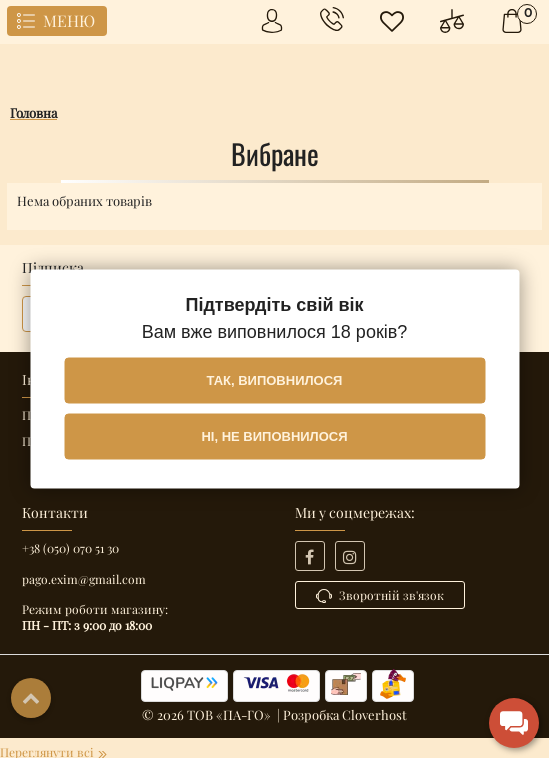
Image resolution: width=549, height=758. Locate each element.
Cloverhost (374, 714)
